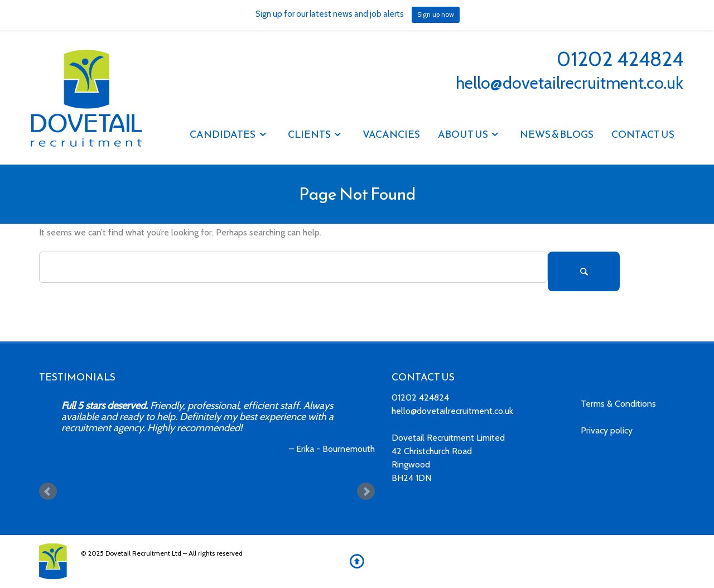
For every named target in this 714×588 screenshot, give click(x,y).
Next (366, 491)
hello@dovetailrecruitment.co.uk (570, 83)
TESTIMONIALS (77, 377)
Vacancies (391, 134)
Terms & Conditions (618, 404)
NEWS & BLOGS (557, 134)
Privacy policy (607, 430)
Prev (48, 491)
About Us (463, 134)
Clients (309, 134)
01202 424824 (620, 59)
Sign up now (436, 14)
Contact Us (643, 134)
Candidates (223, 134)
